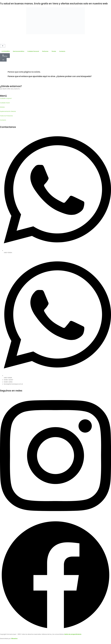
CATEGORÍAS (6, 51)
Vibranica (14, 639)
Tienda (54, 51)
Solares (2, 107)
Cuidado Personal (33, 51)
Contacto (62, 51)
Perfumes (45, 51)
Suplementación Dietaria (8, 111)
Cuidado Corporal (6, 98)
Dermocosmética (19, 51)
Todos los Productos (6, 116)
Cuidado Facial (5, 103)
